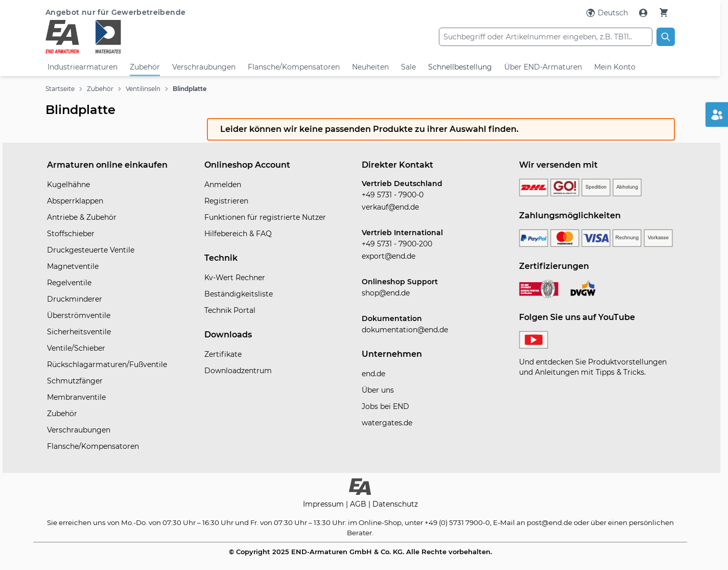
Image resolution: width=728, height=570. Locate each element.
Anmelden (223, 185)
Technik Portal (230, 310)
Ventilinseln (143, 89)
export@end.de (389, 256)
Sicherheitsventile (79, 332)
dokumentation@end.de (405, 330)
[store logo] (150, 37)
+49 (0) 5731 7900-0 (457, 522)
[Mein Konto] (644, 13)
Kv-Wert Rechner (235, 278)
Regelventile (69, 283)
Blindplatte (190, 89)
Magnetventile (73, 266)
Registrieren (226, 201)
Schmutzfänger (75, 381)
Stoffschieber (71, 234)
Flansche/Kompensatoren (294, 67)
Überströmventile (79, 315)
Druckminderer (75, 299)
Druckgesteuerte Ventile (91, 250)
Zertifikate (223, 354)
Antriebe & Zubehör (82, 217)
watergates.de (387, 423)
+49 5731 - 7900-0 (393, 195)
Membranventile (76, 397)
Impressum (324, 504)
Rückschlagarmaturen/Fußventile (107, 364)
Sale (408, 67)
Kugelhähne (68, 185)
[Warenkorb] (664, 13)
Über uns (378, 390)
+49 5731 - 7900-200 (397, 244)
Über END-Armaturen (543, 67)
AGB (359, 504)
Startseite (60, 89)
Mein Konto (615, 67)
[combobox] (546, 37)
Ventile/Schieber (76, 348)
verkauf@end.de (390, 207)
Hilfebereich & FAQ (238, 234)
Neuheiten (370, 67)
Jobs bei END (385, 406)
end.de (373, 374)
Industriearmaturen (83, 67)
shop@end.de (386, 293)
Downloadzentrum (238, 371)
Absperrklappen (75, 201)
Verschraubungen (204, 67)
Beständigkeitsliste (239, 294)
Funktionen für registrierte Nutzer (265, 217)
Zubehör (145, 67)
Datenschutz (395, 504)
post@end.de (549, 522)
